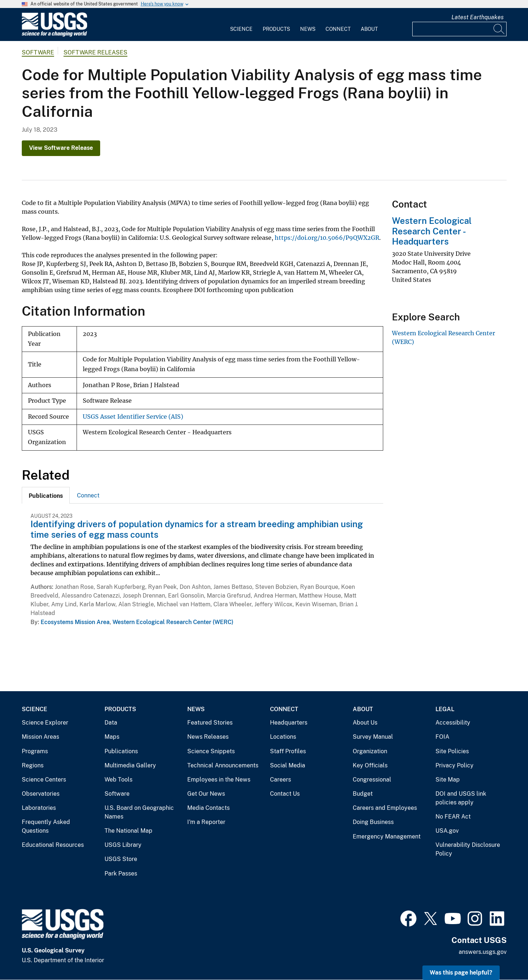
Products (276, 29)
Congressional (372, 780)
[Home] (54, 35)
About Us (365, 723)
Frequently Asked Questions (46, 826)
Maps (112, 737)
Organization (370, 751)
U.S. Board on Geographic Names (139, 812)
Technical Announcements (223, 765)
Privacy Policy (455, 765)
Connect (338, 29)
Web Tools (118, 780)
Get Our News (206, 794)
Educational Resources (53, 845)
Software (117, 794)
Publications (121, 751)
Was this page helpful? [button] (461, 973)
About (369, 29)
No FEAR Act (453, 817)
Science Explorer (45, 723)
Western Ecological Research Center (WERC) (173, 622)
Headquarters (289, 723)
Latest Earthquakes (478, 17)
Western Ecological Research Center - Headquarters (432, 231)
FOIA (442, 737)
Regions (33, 765)
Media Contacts (208, 808)
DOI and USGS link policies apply (461, 798)
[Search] (499, 29)
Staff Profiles (288, 751)
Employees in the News (219, 780)
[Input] (459, 29)
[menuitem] (241, 25)
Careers (281, 780)
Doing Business (373, 822)
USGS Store (121, 859)
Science (241, 29)
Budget (363, 794)
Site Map (448, 780)
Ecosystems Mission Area (75, 622)
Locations (283, 737)
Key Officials (370, 765)
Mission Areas (40, 737)
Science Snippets (211, 751)
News (308, 29)
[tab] (46, 495)
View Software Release (61, 148)
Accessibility (453, 723)
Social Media (288, 765)
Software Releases (95, 52)
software (38, 52)
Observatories (41, 794)
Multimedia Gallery (130, 765)
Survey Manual (373, 737)
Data (111, 723)
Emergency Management (387, 837)
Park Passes (121, 874)
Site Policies (452, 751)
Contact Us (285, 794)
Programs (35, 751)
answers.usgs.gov (483, 952)
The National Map (128, 831)
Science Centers (44, 780)
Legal (445, 709)
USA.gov (447, 831)
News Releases (208, 737)
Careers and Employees (385, 808)
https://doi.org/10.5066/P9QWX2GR (327, 238)
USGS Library (123, 845)
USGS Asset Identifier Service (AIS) (133, 417)
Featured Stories (210, 723)
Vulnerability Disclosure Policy (468, 849)
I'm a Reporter (206, 822)
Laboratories (39, 808)
